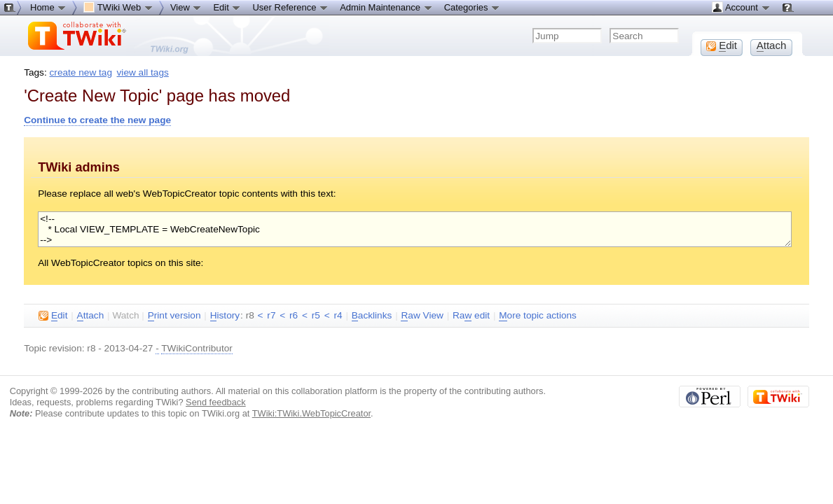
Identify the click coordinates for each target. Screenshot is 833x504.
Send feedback (216, 402)
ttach (91, 316)
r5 (316, 315)
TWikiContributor (197, 348)
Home (48, 7)
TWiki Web (118, 7)
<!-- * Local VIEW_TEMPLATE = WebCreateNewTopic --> (415, 229)
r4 (338, 315)
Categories (472, 7)
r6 (294, 315)
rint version (174, 316)
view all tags (143, 72)
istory (225, 316)
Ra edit (471, 316)
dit (53, 316)
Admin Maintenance (386, 7)
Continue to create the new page (97, 120)
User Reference (290, 7)
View (186, 7)
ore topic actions (538, 316)
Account (741, 7)
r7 (271, 315)
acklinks (372, 316)
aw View (422, 316)
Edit (227, 7)
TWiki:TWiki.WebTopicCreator (311, 413)
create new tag (81, 72)
